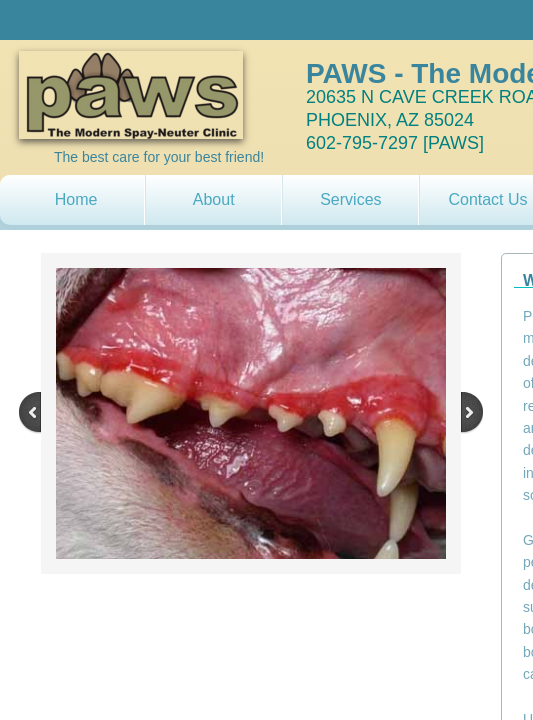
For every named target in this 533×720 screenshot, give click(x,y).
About (214, 199)
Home (76, 199)
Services (350, 199)
